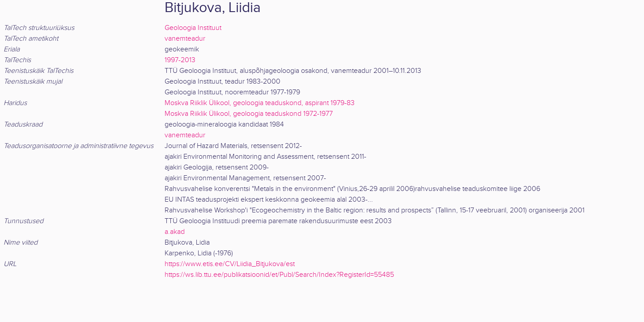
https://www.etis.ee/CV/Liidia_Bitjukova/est (230, 264)
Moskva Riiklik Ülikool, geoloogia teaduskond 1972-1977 (249, 114)
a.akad (175, 232)
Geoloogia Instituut (193, 28)
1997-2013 (180, 60)
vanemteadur (185, 39)
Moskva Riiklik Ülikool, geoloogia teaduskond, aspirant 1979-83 (260, 103)
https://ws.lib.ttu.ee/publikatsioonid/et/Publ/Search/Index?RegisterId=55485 (279, 275)
